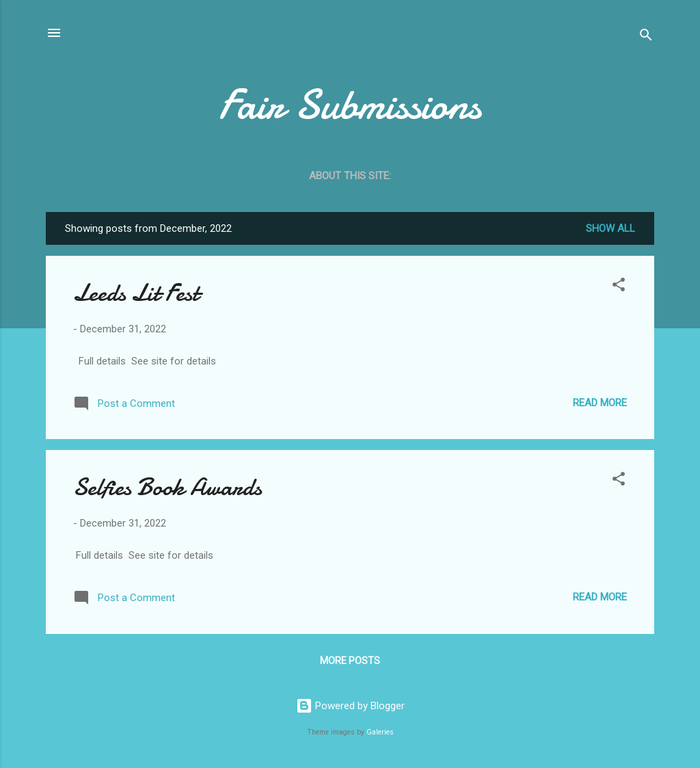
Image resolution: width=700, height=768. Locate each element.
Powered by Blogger (350, 706)
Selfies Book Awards (167, 487)
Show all (610, 228)
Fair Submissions (350, 105)
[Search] (646, 37)
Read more (600, 403)
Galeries (380, 732)
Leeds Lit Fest (136, 293)
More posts (350, 661)
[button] (619, 287)
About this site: (350, 176)
